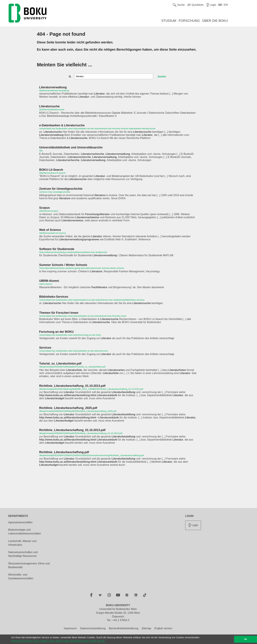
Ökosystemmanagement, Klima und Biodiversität (29, 565)
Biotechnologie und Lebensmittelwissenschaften (25, 532)
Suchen (162, 77)
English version (163, 628)
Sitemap (146, 628)
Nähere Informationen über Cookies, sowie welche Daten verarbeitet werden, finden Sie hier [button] (58, 641)
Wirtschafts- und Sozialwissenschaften (21, 577)
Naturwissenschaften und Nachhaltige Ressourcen (23, 554)
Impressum (70, 628)
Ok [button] (246, 639)
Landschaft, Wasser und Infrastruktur (22, 543)
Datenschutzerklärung (93, 628)
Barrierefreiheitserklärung (124, 628)
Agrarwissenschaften (20, 522)
